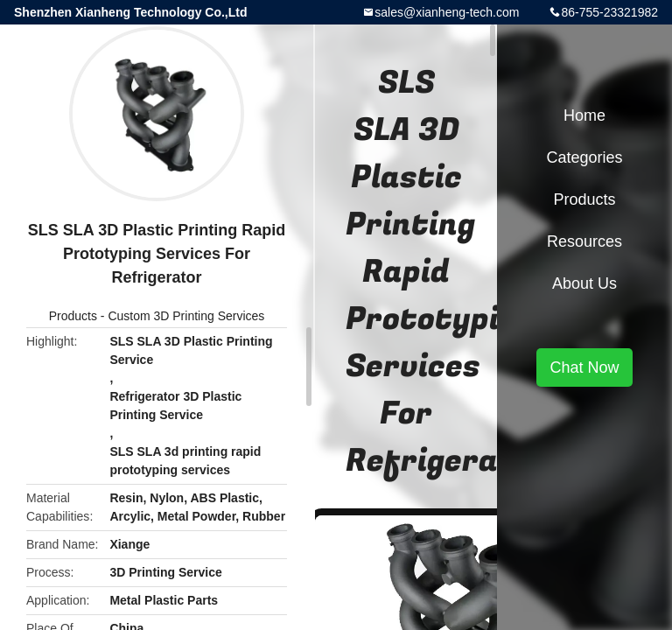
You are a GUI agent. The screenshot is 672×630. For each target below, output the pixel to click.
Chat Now (584, 367)
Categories (584, 157)
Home (584, 115)
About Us (584, 283)
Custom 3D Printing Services (186, 316)
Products (73, 316)
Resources (584, 241)
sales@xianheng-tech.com (447, 12)
